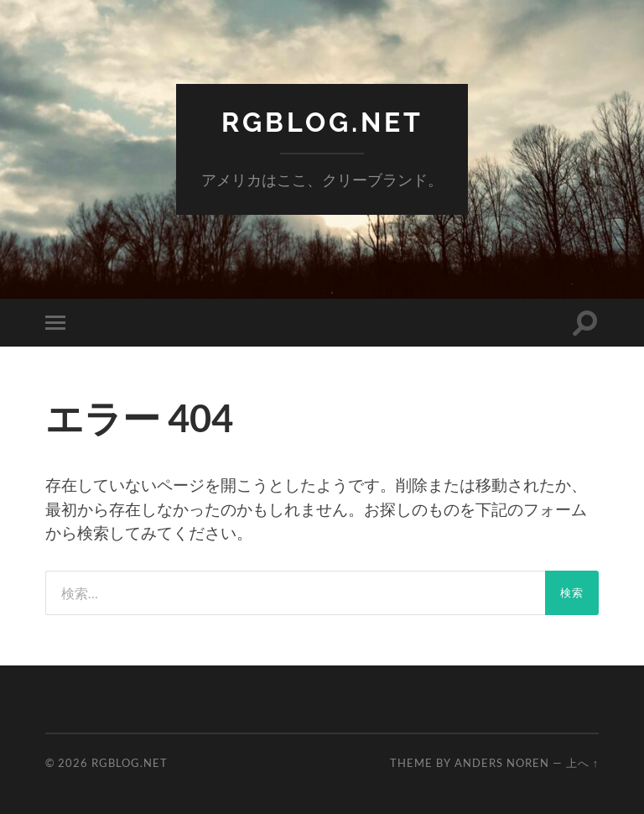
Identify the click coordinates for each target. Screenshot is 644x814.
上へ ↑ (582, 763)
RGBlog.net (322, 122)
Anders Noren (502, 763)
